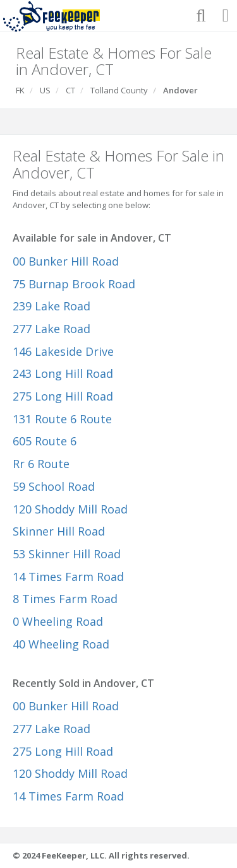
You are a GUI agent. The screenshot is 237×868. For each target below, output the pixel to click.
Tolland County (119, 90)
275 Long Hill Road (63, 396)
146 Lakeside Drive (63, 351)
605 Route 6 (45, 441)
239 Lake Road (52, 306)
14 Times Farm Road (68, 577)
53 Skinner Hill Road (67, 554)
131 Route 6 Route (62, 419)
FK (20, 90)
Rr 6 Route (41, 464)
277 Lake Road (52, 329)
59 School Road (54, 486)
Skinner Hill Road (59, 531)
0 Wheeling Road (58, 621)
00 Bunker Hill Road (66, 261)
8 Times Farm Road (65, 599)
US (45, 90)
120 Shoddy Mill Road (70, 509)
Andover (180, 90)
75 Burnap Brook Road (74, 284)
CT (70, 90)
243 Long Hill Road (63, 373)
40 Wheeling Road (61, 644)
